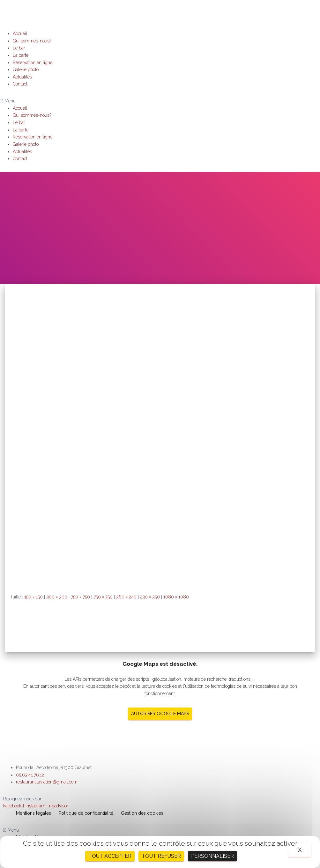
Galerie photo (26, 70)
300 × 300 (57, 597)
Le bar (19, 48)
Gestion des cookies (142, 813)
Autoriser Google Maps (160, 714)
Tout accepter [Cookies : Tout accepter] (110, 856)
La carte (21, 55)
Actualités (22, 77)
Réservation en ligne (33, 63)
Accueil (20, 33)
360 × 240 (126, 597)
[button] (160, 101)
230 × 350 (150, 597)
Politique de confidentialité (86, 813)
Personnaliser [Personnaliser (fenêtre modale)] (212, 856)
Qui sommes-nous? (32, 41)
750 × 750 (80, 597)
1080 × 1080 (176, 597)
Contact (20, 84)
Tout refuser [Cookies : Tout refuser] (161, 856)
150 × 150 (33, 597)
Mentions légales (33, 813)
